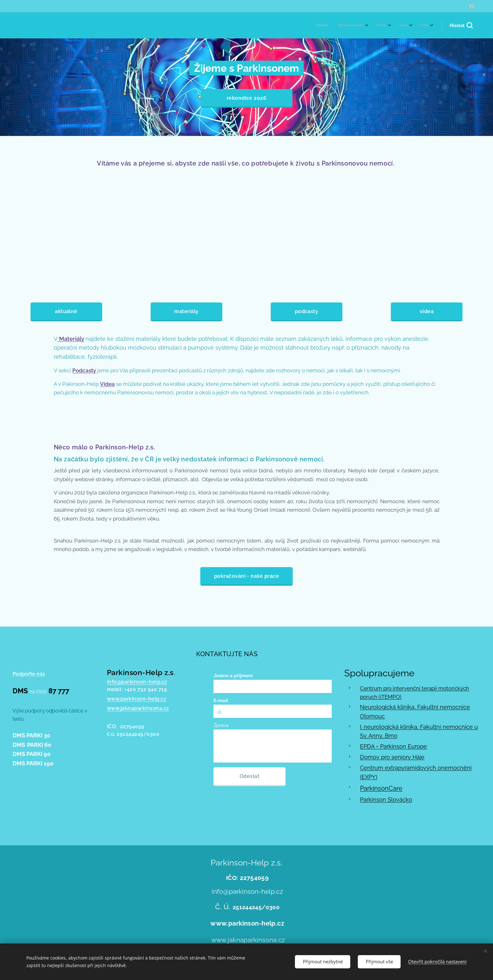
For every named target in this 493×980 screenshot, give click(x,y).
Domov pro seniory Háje (392, 757)
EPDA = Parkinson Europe (393, 747)
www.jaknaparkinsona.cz (138, 708)
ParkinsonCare (381, 788)
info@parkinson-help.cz (137, 682)
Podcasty (84, 370)
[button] (461, 25)
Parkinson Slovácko (386, 800)
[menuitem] (380, 25)
